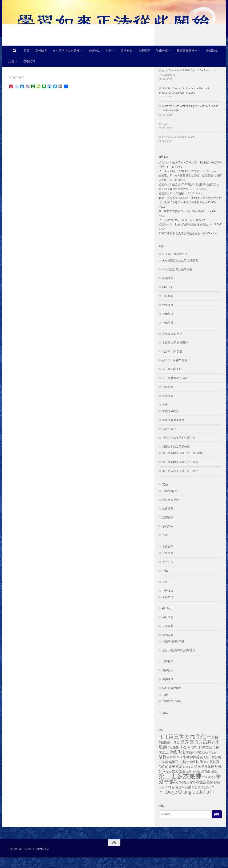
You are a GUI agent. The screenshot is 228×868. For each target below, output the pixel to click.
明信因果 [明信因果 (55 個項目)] (198, 782)
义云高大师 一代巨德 (171, 204)
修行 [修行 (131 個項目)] (163, 767)
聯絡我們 (29, 61)
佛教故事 (168, 563)
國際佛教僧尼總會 (173, 431)
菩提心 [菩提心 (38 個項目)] (212, 788)
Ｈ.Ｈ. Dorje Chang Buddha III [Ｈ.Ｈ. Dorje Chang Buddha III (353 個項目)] (187, 800)
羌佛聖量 (168, 333)
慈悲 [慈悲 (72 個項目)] (175, 782)
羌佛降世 (41, 51)
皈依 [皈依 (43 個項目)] (214, 782)
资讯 (165, 546)
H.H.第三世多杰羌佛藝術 (177, 280)
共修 (165, 705)
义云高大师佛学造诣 (175, 371)
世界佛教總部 (171, 422)
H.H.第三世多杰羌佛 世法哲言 (180, 271)
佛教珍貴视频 (171, 510)
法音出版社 (169, 439)
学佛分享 (162, 51)
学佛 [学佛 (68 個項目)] (197, 777)
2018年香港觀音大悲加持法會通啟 (179, 244)
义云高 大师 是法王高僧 (173, 230)
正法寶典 (168, 306)
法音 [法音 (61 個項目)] (208, 782)
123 (165, 134)
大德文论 (168, 608)
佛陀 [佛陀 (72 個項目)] (198, 763)
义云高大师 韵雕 (172, 362)
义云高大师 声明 (172, 344)
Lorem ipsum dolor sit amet (178, 148)
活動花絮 (168, 646)
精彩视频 (168, 672)
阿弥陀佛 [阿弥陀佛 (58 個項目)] (198, 798)
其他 (11, 61)
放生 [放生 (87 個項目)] (182, 782)
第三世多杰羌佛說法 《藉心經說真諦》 (182, 222)
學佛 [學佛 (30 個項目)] (169, 782)
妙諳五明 (168, 298)
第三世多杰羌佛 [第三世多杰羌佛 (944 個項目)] (180, 787)
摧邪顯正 (144, 51)
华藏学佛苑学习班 (173, 652)
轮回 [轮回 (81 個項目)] (171, 798)
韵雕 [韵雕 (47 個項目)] (207, 798)
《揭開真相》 (171, 501)
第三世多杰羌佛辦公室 (176, 457)
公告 (109, 51)
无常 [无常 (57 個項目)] (189, 782)
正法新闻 (168, 637)
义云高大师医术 (172, 380)
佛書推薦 (168, 519)
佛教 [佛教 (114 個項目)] (173, 763)
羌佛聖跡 (168, 324)
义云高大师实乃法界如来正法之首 (179, 182)
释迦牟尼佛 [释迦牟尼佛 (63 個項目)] (183, 798)
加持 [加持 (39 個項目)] (180, 768)
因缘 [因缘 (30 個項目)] (207, 773)
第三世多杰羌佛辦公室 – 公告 (180, 473)
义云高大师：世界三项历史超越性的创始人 (185, 235)
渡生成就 (168, 315)
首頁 (27, 51)
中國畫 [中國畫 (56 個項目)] (175, 753)
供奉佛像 (168, 406)
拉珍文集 (127, 51)
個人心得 (168, 572)
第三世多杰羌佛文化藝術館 (179, 448)
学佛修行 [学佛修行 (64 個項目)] (208, 777)
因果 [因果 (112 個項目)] (200, 772)
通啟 (165, 723)
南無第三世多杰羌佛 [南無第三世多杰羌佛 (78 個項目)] (180, 772)
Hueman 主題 (42, 859)
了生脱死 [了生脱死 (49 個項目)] (173, 758)
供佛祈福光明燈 (172, 712)
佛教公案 (168, 398)
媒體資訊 (168, 528)
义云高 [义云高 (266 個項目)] (187, 753)
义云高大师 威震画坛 (175, 353)
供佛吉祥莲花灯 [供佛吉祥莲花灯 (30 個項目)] (210, 763)
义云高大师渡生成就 (175, 388)
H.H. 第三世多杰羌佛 (66, 51)
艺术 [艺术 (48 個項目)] (205, 788)
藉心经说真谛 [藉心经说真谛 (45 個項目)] (187, 793)
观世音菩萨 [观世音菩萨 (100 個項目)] (205, 793)
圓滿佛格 (168, 289)
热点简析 (168, 537)
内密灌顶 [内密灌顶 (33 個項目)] (172, 768)
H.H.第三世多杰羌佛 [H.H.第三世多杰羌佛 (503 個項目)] (183, 747)
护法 (165, 592)
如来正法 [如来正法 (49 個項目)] (188, 777)
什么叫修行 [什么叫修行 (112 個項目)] (189, 758)
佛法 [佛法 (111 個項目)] (181, 763)
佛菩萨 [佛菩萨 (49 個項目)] (190, 763)
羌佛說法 (94, 51)
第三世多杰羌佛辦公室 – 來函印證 (183, 464)
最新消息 (212, 51)
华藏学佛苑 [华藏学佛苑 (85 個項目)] (191, 768)
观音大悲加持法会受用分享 (179, 661)
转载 (165, 581)
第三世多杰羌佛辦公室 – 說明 (180, 481)
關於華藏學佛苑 (187, 51)
